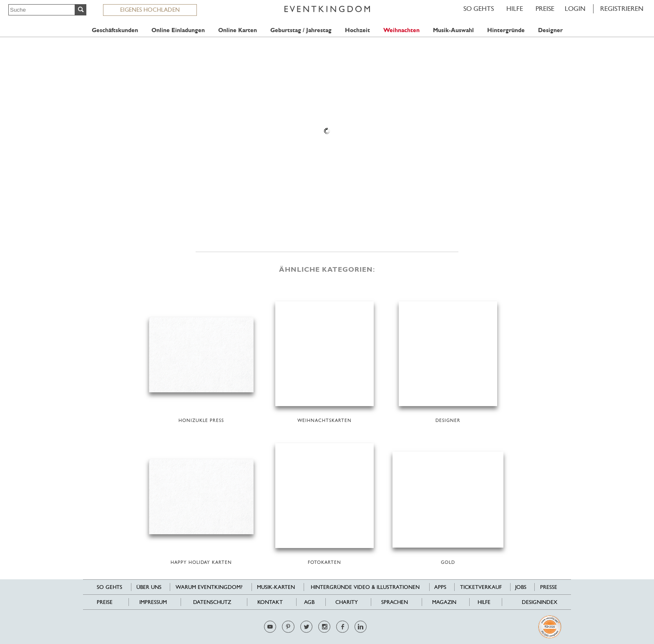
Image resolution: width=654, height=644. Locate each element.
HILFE (515, 9)
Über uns (149, 587)
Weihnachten (401, 30)
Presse (549, 587)
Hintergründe (506, 30)
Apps (440, 587)
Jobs (521, 587)
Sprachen (395, 602)
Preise (545, 9)
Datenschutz (212, 602)
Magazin (444, 602)
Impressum (153, 602)
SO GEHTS (479, 9)
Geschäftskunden (115, 30)
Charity (347, 602)
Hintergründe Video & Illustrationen (365, 587)
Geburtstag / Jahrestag (301, 30)
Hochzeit (357, 30)
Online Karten (238, 30)
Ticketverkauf (481, 587)
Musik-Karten (276, 587)
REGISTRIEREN (622, 9)
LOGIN (575, 9)
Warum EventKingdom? (209, 587)
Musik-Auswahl (453, 30)
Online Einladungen (178, 30)
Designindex (540, 602)
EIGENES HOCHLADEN (150, 10)
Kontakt (270, 602)
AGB (309, 602)
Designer (550, 30)
